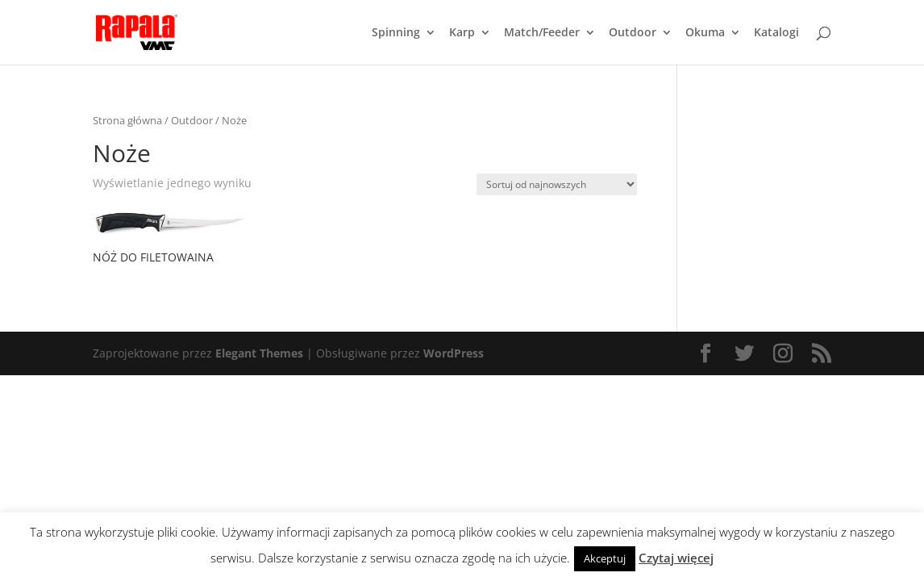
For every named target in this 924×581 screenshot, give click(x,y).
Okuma (705, 33)
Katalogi (776, 33)
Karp (462, 33)
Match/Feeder (542, 33)
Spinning (396, 33)
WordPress (454, 353)
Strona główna (127, 120)
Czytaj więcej (676, 558)
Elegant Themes (259, 353)
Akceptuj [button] (605, 558)
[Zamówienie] (557, 184)
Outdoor (633, 33)
